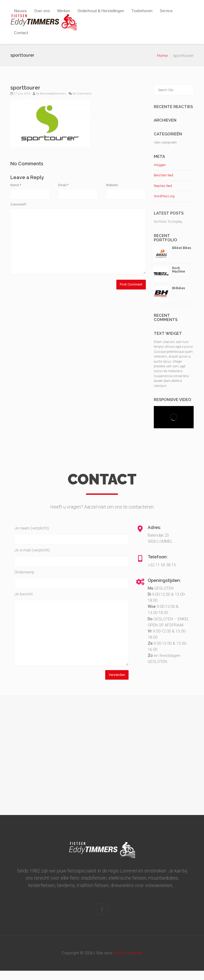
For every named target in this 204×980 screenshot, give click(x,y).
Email (63, 185)
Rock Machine (179, 270)
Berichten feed (163, 175)
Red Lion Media (129, 953)
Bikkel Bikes (182, 248)
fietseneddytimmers (53, 94)
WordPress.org (164, 196)
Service (166, 11)
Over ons (42, 11)
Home (162, 56)
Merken (64, 11)
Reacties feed (163, 186)
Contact (21, 33)
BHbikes (179, 288)
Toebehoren (142, 11)
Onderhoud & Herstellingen (101, 11)
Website (112, 185)
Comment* (18, 204)
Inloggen (160, 165)
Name (16, 185)
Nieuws (20, 11)
